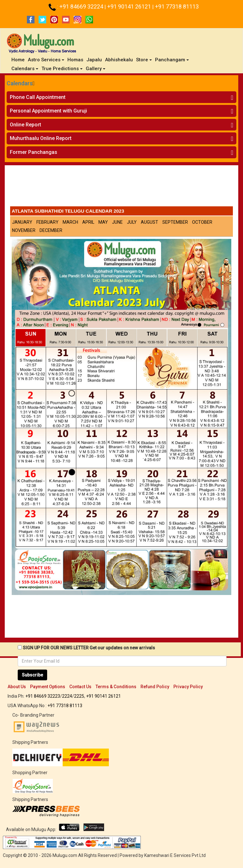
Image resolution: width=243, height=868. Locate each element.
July (132, 222)
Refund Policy (155, 687)
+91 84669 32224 (82, 6)
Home (19, 60)
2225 (79, 696)
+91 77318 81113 (177, 6)
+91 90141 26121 (130, 6)
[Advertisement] (121, 187)
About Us (17, 687)
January (22, 222)
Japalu (94, 60)
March (70, 222)
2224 (67, 696)
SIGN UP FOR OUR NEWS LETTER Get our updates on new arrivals (89, 648)
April (88, 222)
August (150, 222)
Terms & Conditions (116, 687)
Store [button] (144, 60)
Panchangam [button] (172, 60)
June (117, 222)
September (175, 222)
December (51, 230)
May (103, 222)
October (202, 222)
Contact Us (80, 687)
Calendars (20, 83)
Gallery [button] (96, 69)
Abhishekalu (119, 60)
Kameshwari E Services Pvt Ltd (175, 855)
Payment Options (48, 687)
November (24, 230)
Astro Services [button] (46, 60)
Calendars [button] (25, 69)
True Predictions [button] (62, 69)
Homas (75, 60)
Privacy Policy (188, 687)
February (47, 222)
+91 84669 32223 (43, 696)
